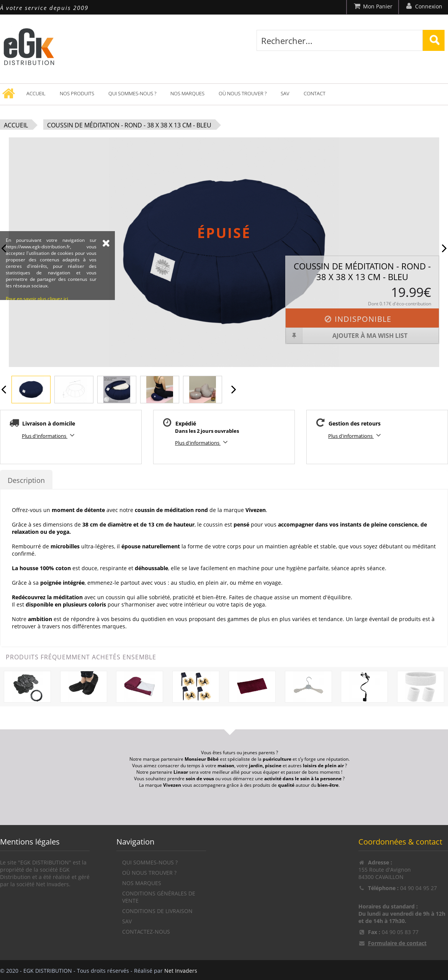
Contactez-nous (146, 932)
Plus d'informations (49, 435)
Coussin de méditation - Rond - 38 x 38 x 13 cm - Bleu (129, 125)
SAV (285, 93)
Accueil (36, 93)
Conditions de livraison (157, 911)
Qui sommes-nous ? (132, 93)
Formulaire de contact (397, 943)
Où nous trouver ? (243, 93)
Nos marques (187, 93)
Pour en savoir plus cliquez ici (37, 359)
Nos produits (77, 93)
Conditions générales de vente (159, 897)
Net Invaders (181, 971)
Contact (315, 93)
